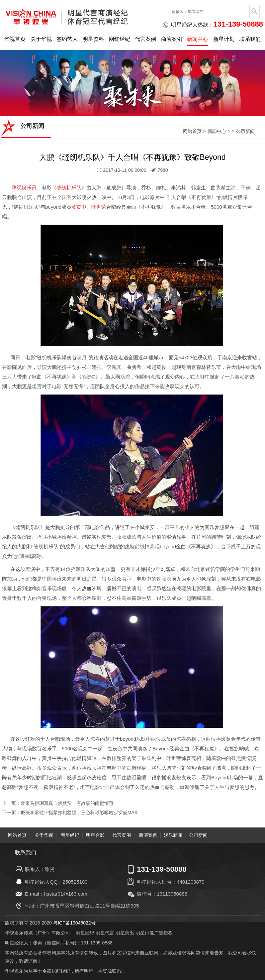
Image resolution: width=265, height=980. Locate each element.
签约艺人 (67, 39)
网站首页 (192, 131)
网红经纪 (120, 39)
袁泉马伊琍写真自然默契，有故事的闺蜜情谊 (67, 803)
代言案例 (145, 39)
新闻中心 (198, 39)
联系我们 (250, 39)
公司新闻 (245, 131)
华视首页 (15, 39)
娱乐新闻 (173, 835)
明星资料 (93, 39)
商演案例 (172, 39)
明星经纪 (70, 835)
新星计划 (224, 39)
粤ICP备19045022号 (74, 923)
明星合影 (95, 835)
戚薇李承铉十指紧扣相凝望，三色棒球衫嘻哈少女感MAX (79, 813)
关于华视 (41, 39)
